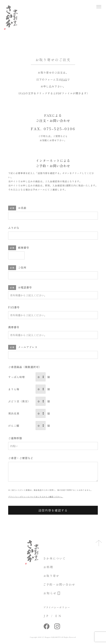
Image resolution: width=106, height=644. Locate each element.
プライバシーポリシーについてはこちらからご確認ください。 (36, 497)
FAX (64, 79)
